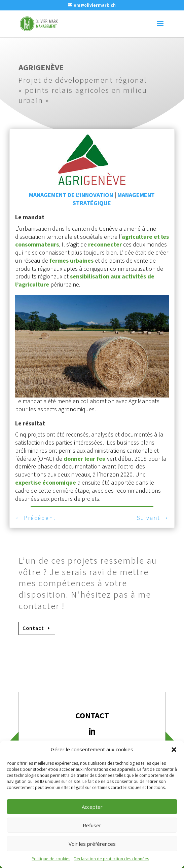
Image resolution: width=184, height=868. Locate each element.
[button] (174, 750)
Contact (33, 628)
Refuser (92, 825)
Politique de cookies (51, 859)
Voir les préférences (92, 844)
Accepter (92, 807)
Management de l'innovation (71, 195)
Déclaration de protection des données (111, 859)
